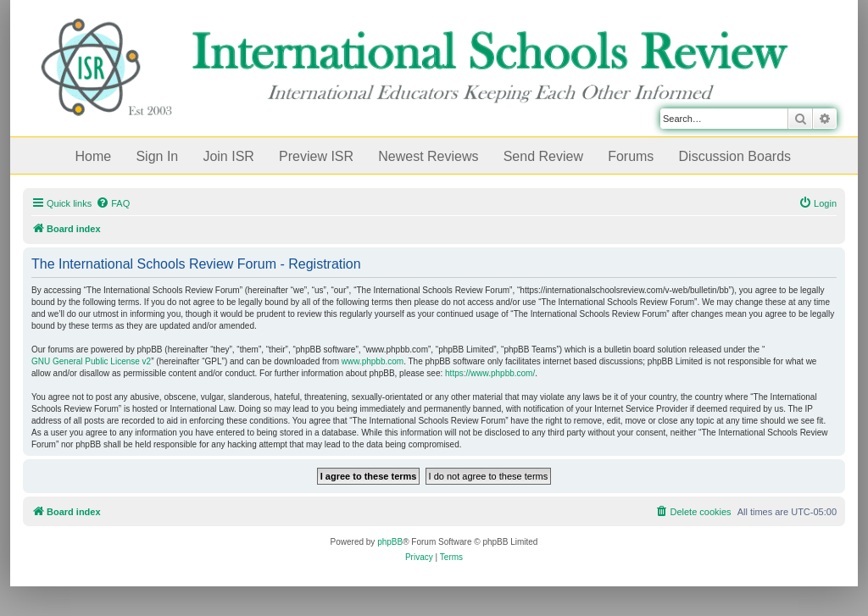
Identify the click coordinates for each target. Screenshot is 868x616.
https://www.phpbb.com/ (490, 373)
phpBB (390, 542)
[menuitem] (113, 203)
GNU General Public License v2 (91, 361)
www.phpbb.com (373, 361)
